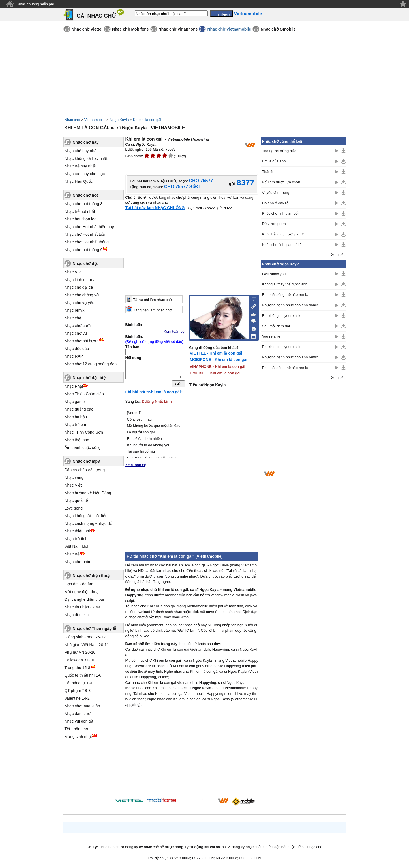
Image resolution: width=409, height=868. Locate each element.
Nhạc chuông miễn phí (36, 4)
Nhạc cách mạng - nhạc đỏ (88, 523)
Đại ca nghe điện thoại (84, 599)
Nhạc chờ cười (78, 326)
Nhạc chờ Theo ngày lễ (94, 629)
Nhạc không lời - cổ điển (86, 516)
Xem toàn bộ (174, 331)
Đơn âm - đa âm (79, 584)
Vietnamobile (95, 120)
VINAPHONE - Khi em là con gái (218, 367)
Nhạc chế (73, 318)
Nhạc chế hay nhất (81, 151)
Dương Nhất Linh (157, 403)
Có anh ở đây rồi (276, 203)
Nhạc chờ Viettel (87, 29)
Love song (74, 508)
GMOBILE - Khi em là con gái (215, 373)
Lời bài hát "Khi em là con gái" (154, 393)
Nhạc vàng (74, 477)
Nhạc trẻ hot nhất (80, 211)
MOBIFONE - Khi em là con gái (219, 360)
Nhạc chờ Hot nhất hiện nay (89, 227)
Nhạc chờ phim (78, 562)
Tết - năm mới (77, 729)
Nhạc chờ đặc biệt (90, 378)
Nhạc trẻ (72, 554)
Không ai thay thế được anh (285, 284)
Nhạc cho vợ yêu (80, 303)
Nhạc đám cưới (78, 714)
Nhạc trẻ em (75, 425)
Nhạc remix (75, 310)
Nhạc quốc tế (76, 500)
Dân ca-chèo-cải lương (85, 470)
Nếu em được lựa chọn (281, 182)
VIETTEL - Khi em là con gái (216, 353)
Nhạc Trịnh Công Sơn (84, 432)
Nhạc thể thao (77, 440)
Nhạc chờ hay (86, 142)
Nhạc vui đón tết (79, 721)
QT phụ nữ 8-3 (78, 691)
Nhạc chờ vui (76, 333)
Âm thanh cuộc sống (83, 447)
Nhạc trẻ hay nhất (80, 166)
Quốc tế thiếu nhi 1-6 (83, 675)
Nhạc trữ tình (76, 539)
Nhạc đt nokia (77, 615)
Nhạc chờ (72, 120)
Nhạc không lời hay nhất (86, 158)
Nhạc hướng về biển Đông (88, 493)
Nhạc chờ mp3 (86, 461)
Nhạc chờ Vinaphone (178, 29)
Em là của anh (274, 161)
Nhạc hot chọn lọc (81, 219)
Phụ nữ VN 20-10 (80, 652)
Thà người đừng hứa (279, 151)
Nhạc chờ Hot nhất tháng (87, 242)
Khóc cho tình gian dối (280, 213)
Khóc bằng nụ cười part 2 (283, 234)
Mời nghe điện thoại (82, 592)
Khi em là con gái (147, 120)
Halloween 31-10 (79, 660)
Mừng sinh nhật (78, 737)
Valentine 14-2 (77, 698)
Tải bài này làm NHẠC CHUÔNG (155, 208)
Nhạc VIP (73, 272)
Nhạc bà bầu (76, 417)
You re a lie (271, 336)
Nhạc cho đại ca (79, 287)
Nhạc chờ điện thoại (92, 576)
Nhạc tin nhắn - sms (82, 607)
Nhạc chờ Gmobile (278, 29)
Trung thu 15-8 (77, 668)
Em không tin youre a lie (282, 316)
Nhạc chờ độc (86, 264)
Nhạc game (75, 402)
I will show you (274, 274)
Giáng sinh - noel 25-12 (85, 637)
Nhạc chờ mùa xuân (82, 706)
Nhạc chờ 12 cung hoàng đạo (91, 364)
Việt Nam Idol (76, 546)
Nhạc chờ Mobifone (130, 29)
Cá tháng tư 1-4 (78, 683)
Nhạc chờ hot (85, 195)
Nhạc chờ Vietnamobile (229, 29)
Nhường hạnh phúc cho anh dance (291, 305)
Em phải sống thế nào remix (285, 295)
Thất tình (269, 172)
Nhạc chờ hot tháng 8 (84, 204)
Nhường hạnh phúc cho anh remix (290, 357)
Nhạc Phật (74, 386)
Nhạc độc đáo (77, 349)
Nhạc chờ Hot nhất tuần (86, 234)
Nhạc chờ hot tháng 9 (84, 250)
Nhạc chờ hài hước (82, 341)
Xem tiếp (338, 255)
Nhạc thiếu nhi (77, 531)
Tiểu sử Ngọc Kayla (208, 385)
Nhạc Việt (73, 485)
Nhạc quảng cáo (79, 409)
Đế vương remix (275, 224)
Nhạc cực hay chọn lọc (85, 174)
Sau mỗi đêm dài (276, 326)
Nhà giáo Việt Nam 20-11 (87, 645)
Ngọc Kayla (119, 120)
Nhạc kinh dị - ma (80, 280)
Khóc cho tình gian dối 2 (282, 245)
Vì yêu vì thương (276, 193)
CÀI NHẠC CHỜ (96, 16)
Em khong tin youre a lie (282, 347)
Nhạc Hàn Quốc (79, 181)
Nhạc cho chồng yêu (83, 295)
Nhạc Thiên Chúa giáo (84, 394)
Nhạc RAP (74, 356)
